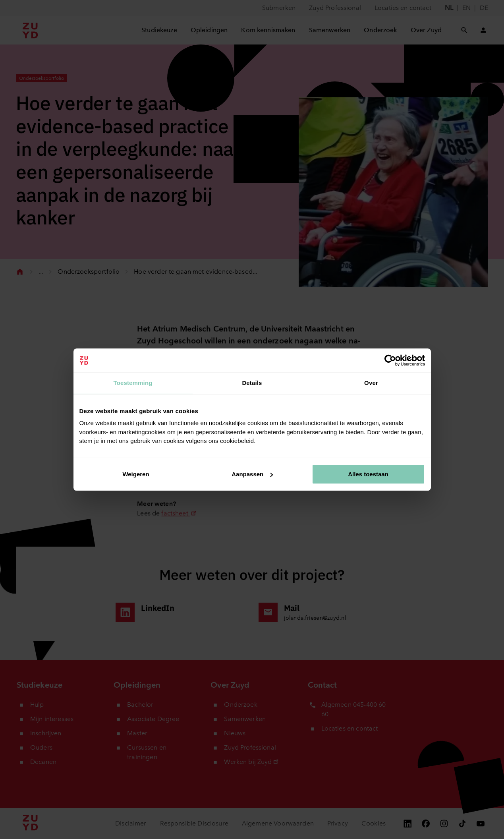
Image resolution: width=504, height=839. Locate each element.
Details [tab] (252, 383)
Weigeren (136, 474)
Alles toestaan (368, 474)
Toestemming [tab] (133, 383)
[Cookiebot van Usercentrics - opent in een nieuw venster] (390, 360)
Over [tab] (371, 383)
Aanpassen (252, 474)
